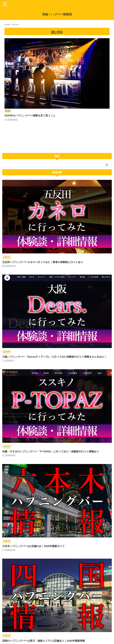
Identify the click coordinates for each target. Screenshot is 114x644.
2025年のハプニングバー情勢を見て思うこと (78, 45)
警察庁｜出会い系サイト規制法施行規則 (21, 622)
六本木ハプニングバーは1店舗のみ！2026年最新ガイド (35, 496)
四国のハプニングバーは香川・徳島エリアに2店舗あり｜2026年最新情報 (46, 590)
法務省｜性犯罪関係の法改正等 (17, 631)
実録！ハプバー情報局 (57, 14)
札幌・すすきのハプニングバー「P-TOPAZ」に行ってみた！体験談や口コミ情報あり (53, 401)
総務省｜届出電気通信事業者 (15, 625)
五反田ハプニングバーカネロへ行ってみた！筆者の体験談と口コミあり (45, 208)
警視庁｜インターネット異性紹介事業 (20, 628)
